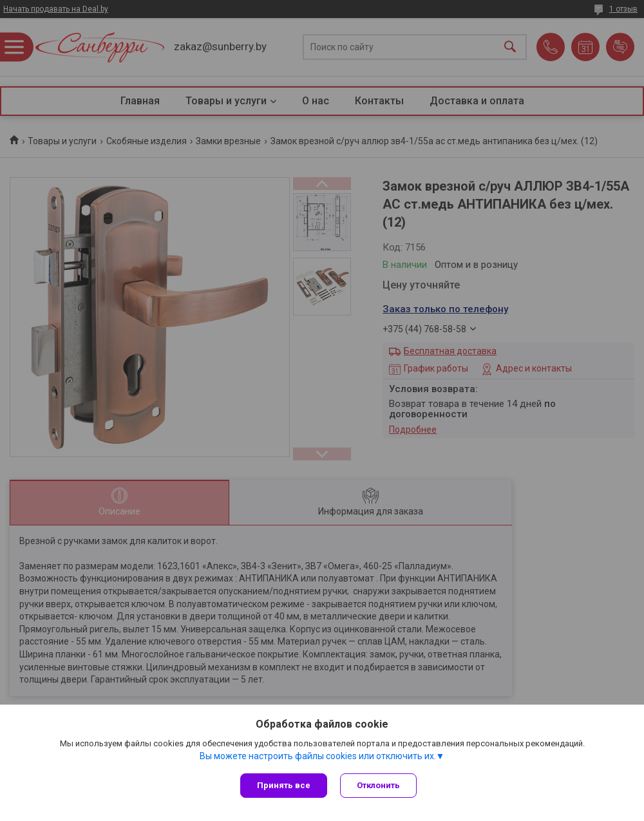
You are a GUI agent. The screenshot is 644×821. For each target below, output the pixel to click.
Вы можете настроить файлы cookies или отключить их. (318, 756)
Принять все (284, 785)
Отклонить (378, 785)
